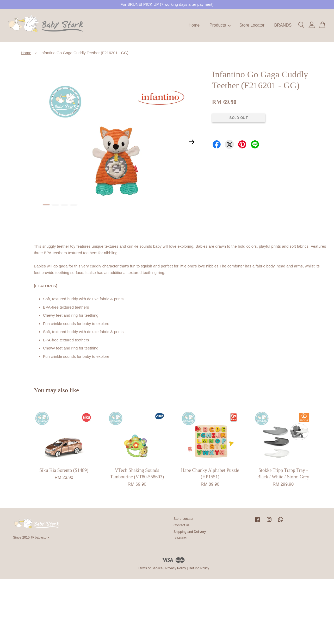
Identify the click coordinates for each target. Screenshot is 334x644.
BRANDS (283, 25)
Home (194, 25)
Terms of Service (150, 568)
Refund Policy (199, 568)
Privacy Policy (175, 568)
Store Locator (252, 25)
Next (192, 142)
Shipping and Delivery (190, 532)
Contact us (181, 525)
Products (220, 25)
